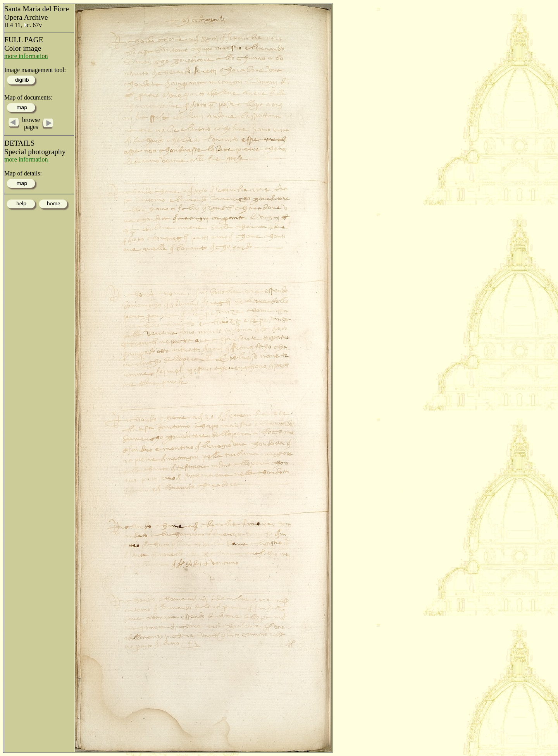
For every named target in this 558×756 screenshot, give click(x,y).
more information (26, 56)
